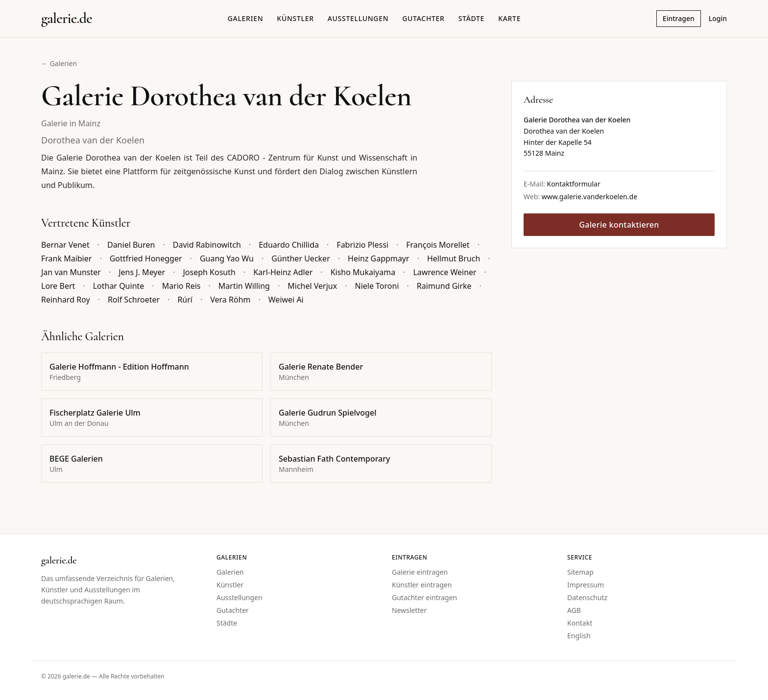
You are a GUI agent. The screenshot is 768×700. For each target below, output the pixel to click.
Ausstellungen (358, 18)
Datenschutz (587, 597)
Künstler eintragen (422, 585)
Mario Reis (181, 286)
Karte (509, 18)
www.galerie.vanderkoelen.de (589, 197)
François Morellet (438, 245)
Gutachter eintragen (424, 597)
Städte (471, 18)
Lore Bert (58, 286)
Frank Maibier (66, 258)
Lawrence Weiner (444, 272)
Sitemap (580, 572)
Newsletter (409, 610)
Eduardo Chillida (289, 245)
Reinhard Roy (66, 300)
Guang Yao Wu (227, 258)
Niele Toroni (377, 286)
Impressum (586, 585)
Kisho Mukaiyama (363, 272)
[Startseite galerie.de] (67, 19)
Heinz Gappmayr (379, 258)
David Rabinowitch (207, 245)
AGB (574, 610)
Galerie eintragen (420, 572)
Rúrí (185, 300)
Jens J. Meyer (142, 272)
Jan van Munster (71, 272)
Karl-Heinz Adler (283, 272)
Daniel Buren (131, 245)
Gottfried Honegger (146, 258)
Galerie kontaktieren (619, 225)
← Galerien (59, 63)
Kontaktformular (573, 184)
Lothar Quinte (119, 286)
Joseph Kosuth (209, 272)
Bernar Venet (65, 245)
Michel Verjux (312, 286)
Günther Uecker (300, 258)
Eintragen (679, 18)
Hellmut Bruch (454, 258)
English (579, 636)
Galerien (246, 18)
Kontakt (580, 623)
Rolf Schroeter (134, 300)
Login (718, 18)
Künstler (295, 18)
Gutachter (423, 18)
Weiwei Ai (286, 300)
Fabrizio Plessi (362, 245)
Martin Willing (244, 286)
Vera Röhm (230, 300)
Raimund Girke (444, 286)
